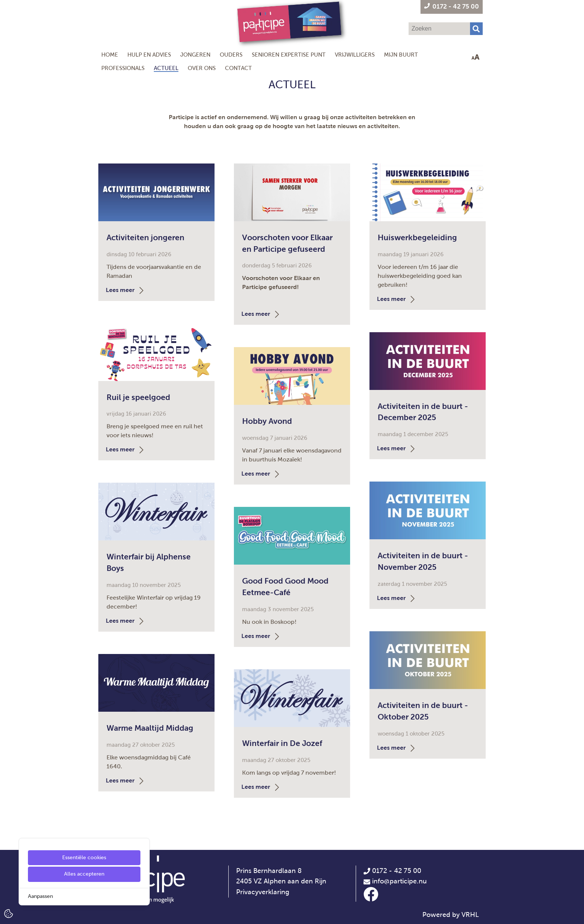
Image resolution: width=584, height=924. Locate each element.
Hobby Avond (267, 421)
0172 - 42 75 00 (392, 871)
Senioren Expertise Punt (289, 55)
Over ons (202, 68)
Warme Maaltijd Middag (150, 728)
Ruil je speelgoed (138, 397)
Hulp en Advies (149, 55)
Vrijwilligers (355, 55)
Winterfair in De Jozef (282, 743)
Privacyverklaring (263, 892)
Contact (238, 68)
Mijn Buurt (401, 55)
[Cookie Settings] (9, 913)
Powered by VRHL (451, 915)
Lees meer (126, 290)
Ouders (231, 55)
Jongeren (195, 55)
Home (110, 55)
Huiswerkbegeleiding (417, 237)
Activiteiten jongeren (145, 237)
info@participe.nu (399, 881)
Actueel (166, 68)
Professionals (123, 68)
